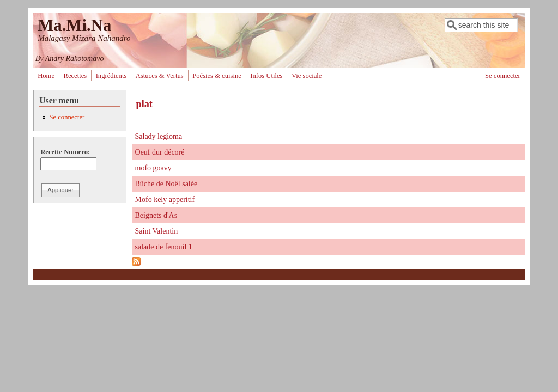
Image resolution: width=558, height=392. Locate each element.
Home (46, 76)
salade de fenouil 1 (164, 247)
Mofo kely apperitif (165, 200)
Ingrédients (111, 76)
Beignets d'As (156, 215)
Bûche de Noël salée (166, 184)
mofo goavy (153, 168)
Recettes (75, 76)
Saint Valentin (157, 231)
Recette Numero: (65, 152)
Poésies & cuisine (217, 76)
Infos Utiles (266, 76)
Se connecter (503, 76)
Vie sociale (307, 76)
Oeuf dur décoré (160, 152)
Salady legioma (159, 136)
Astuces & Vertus (160, 76)
